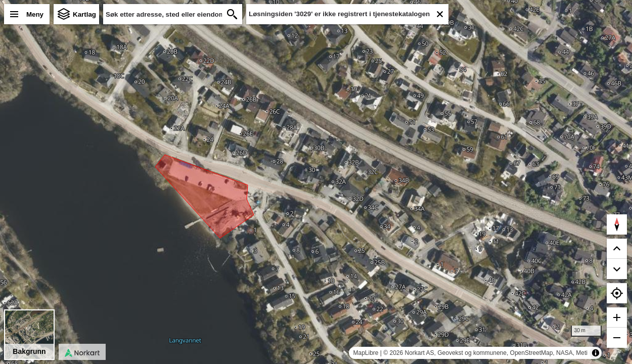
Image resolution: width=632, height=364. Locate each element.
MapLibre (366, 353)
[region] (316, 182)
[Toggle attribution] (596, 353)
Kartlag (84, 14)
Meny (35, 14)
